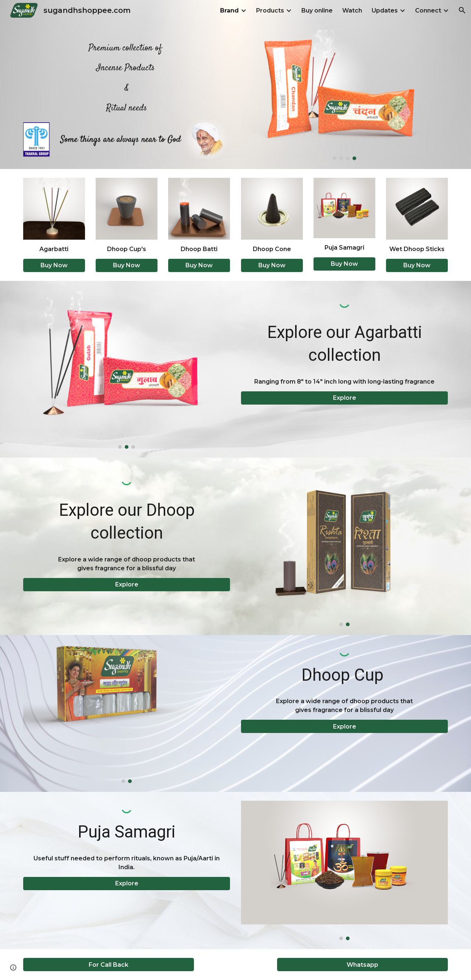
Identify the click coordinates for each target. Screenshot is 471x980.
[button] (462, 10)
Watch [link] (352, 10)
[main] (127, 75)
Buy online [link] (317, 10)
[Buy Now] (54, 265)
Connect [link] (428, 10)
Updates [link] (385, 10)
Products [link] (270, 10)
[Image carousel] (344, 95)
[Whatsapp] (362, 965)
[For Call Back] (109, 965)
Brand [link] (229, 10)
